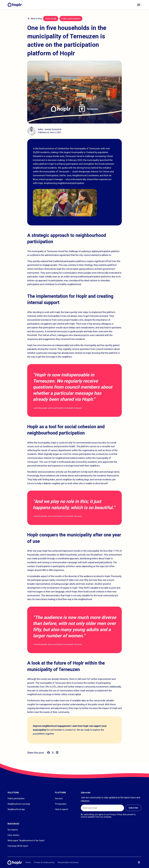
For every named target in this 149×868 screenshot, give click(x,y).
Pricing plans (61, 804)
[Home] (15, 5)
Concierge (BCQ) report (18, 846)
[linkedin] (57, 753)
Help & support (62, 809)
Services (59, 798)
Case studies (13, 835)
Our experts (13, 830)
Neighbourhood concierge (19, 804)
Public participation (16, 798)
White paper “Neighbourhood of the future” (26, 841)
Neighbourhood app (16, 809)
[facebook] (49, 753)
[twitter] (53, 753)
